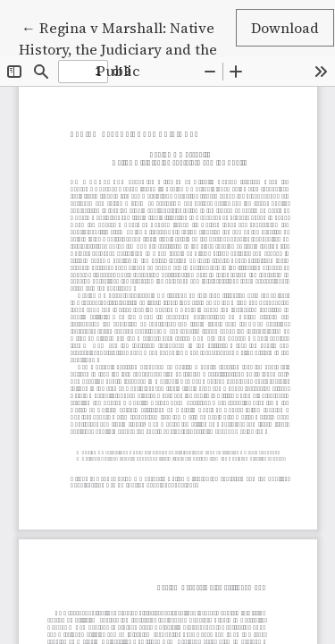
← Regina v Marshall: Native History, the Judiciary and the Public (118, 48)
